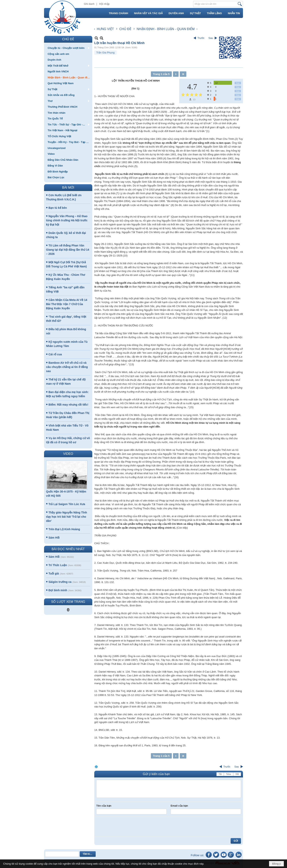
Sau (211, 38)
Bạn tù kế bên (58, 208)
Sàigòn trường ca (60, 582)
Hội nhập (104, 4)
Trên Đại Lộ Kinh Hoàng (64, 529)
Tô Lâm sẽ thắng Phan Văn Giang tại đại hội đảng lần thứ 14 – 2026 (68, 250)
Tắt (220, 774)
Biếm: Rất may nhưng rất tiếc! (68, 405)
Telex (229, 774)
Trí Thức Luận (58, 565)
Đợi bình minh (58, 590)
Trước (201, 38)
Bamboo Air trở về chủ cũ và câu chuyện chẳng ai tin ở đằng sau (67, 367)
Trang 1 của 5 (161, 74)
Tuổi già (54, 573)
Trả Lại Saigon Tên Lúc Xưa (67, 504)
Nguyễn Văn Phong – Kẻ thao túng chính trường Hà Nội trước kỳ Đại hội (67, 220)
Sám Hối (54, 538)
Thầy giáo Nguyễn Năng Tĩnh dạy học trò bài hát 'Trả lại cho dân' (67, 517)
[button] (68, 48)
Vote (238, 83)
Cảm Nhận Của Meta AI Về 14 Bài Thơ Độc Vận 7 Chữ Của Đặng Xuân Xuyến (67, 304)
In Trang (96, 767)
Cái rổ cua (55, 354)
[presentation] (127, 827)
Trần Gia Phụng (105, 53)
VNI (237, 774)
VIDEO (68, 454)
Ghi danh (89, 4)
